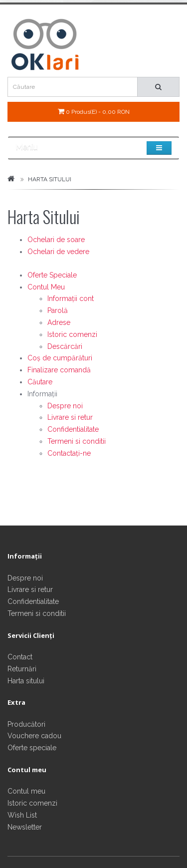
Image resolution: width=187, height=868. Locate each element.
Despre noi (65, 406)
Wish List (22, 815)
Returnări (22, 669)
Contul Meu (46, 287)
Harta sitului (26, 681)
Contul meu (26, 791)
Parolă (58, 310)
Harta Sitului (50, 179)
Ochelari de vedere (58, 252)
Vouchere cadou (34, 736)
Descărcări (65, 346)
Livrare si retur (70, 417)
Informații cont (71, 298)
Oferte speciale (32, 748)
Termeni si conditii (77, 441)
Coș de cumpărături (60, 358)
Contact (20, 657)
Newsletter (25, 827)
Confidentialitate (73, 429)
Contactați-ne (69, 453)
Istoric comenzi (72, 334)
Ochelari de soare (56, 240)
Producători (26, 724)
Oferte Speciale (52, 275)
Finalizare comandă (59, 370)
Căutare (40, 382)
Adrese (59, 322)
